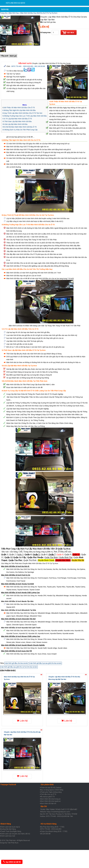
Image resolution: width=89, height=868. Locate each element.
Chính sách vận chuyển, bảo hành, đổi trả (15, 834)
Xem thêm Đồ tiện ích (48, 803)
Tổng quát (4, 56)
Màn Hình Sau (14, 13)
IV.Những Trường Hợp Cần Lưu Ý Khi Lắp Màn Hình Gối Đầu (25, 116)
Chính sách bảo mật (8, 836)
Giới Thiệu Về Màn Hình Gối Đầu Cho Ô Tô (19, 108)
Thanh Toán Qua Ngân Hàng (11, 831)
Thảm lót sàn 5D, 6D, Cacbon (51, 788)
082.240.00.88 (40, 66)
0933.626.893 (28, 66)
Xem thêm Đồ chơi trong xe (51, 799)
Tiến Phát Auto (13, 843)
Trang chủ (4, 13)
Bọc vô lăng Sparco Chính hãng (52, 790)
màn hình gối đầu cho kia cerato (16, 663)
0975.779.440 (16, 66)
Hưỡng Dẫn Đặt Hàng (8, 829)
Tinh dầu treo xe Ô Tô (48, 794)
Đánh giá (13, 56)
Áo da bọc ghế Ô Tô (48, 797)
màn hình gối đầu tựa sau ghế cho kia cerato (45, 663)
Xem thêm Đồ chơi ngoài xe (51, 801)
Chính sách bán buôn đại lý (10, 827)
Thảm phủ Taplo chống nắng (51, 792)
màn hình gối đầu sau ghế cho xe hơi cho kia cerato (19, 667)
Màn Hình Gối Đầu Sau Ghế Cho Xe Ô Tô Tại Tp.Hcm (39, 13)
